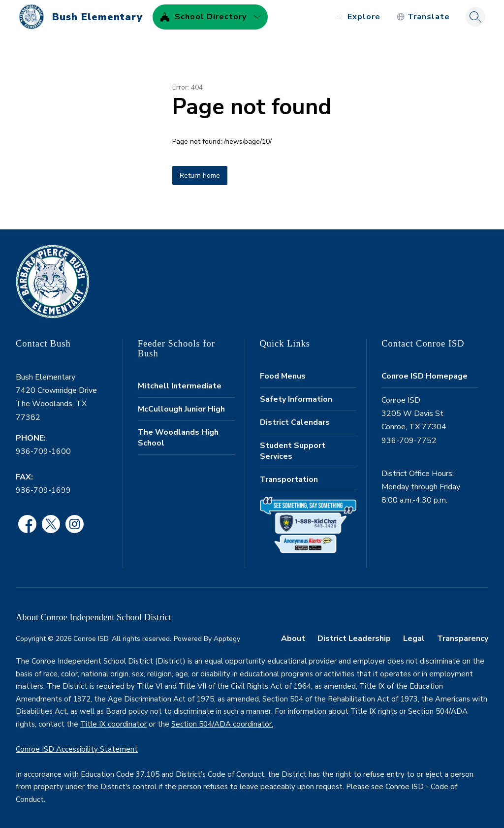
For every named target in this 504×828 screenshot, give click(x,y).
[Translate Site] (419, 17)
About (293, 638)
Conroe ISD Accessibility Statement (77, 749)
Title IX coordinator (113, 724)
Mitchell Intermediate (180, 386)
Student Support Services (293, 451)
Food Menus (283, 376)
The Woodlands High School (178, 438)
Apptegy (227, 639)
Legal (414, 638)
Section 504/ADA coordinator (221, 724)
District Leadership (354, 638)
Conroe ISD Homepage (425, 376)
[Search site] (471, 17)
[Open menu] (353, 17)
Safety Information (296, 399)
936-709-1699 (43, 490)
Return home (200, 175)
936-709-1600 (43, 451)
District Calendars (295, 422)
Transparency (463, 638)
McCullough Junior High (181, 409)
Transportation (289, 479)
